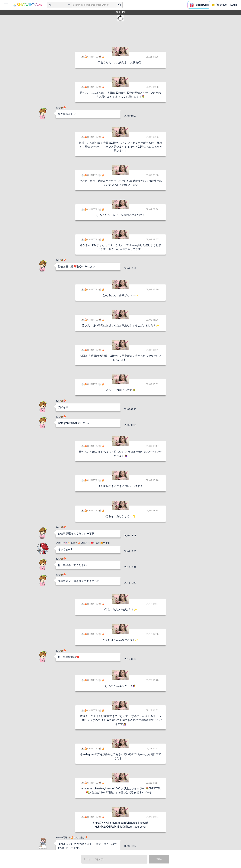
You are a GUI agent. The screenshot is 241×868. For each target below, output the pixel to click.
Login (234, 5)
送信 (159, 859)
